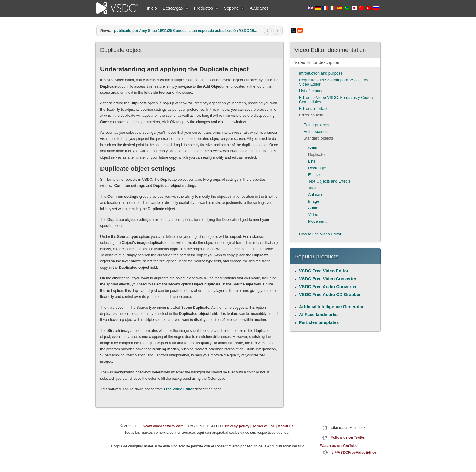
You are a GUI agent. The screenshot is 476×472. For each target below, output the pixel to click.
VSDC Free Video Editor (324, 271)
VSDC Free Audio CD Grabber (330, 295)
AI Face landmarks (318, 315)
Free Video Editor (179, 389)
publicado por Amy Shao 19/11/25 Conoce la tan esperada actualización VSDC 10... (186, 31)
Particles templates (319, 322)
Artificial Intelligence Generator (331, 307)
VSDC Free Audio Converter (328, 287)
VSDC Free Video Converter (328, 279)
